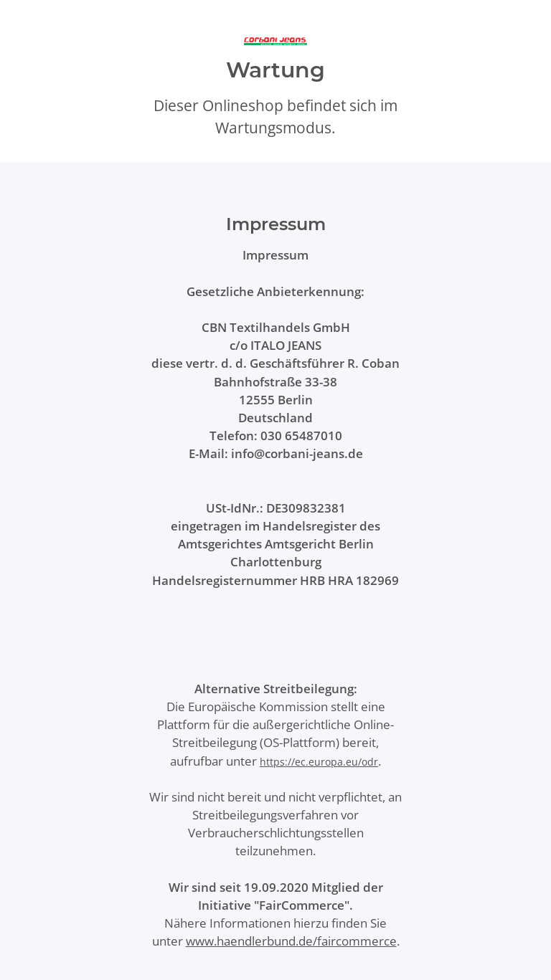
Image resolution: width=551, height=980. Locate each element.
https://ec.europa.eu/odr (319, 762)
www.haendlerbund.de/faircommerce (291, 941)
